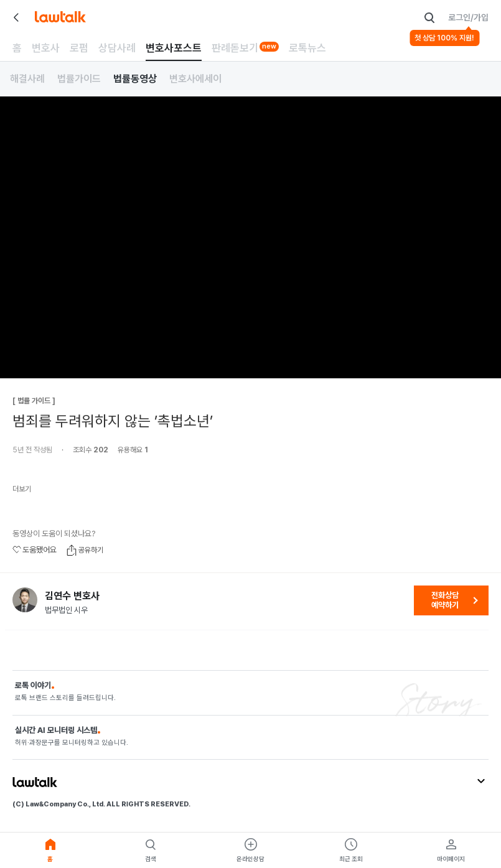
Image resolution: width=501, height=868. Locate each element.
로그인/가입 (468, 17)
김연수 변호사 (72, 596)
